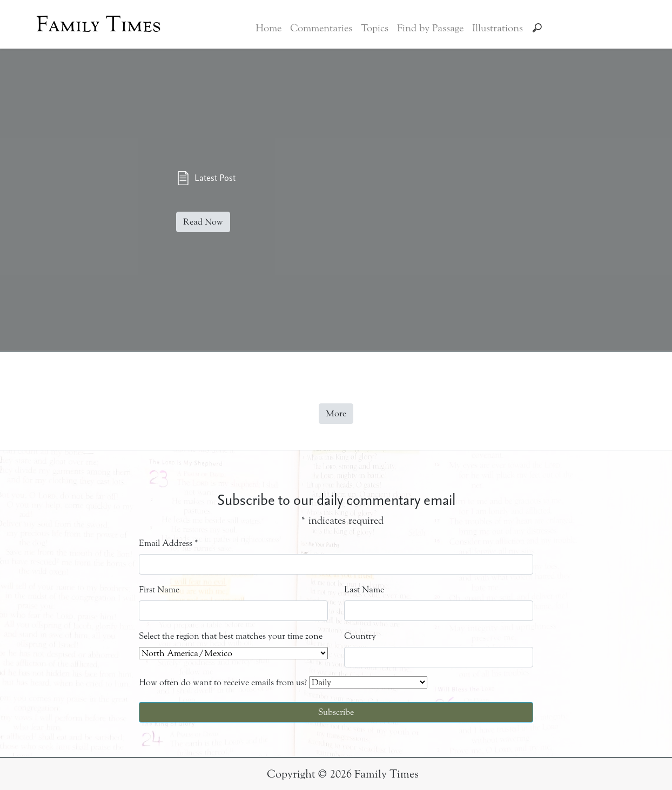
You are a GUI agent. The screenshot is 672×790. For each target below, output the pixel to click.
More (336, 413)
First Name (159, 589)
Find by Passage (430, 28)
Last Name (364, 589)
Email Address (169, 543)
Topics (375, 28)
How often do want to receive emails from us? (223, 682)
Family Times (99, 24)
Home (268, 28)
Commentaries (321, 28)
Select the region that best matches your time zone (231, 636)
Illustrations (498, 28)
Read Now (203, 222)
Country (360, 636)
